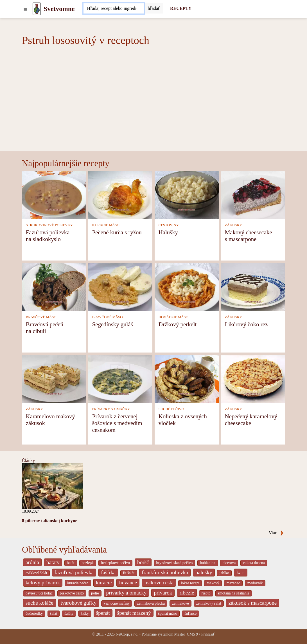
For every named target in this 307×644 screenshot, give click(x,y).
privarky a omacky (127, 593)
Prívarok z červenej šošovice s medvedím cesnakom (117, 423)
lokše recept (190, 583)
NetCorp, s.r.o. (127, 634)
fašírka (108, 572)
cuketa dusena (254, 563)
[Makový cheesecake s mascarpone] (253, 194)
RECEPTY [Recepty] (181, 8)
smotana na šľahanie (234, 593)
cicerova (229, 563)
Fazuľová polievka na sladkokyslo (48, 236)
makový (213, 583)
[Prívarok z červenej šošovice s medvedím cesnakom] (120, 378)
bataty (53, 562)
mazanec (233, 583)
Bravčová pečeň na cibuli (45, 328)
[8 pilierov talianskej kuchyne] (52, 485)
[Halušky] (187, 194)
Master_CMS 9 (186, 634)
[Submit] (154, 8)
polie (95, 593)
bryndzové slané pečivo (175, 563)
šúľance (190, 613)
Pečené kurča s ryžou (117, 232)
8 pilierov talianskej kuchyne (50, 521)
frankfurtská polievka (165, 572)
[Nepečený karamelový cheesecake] (253, 378)
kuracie (104, 583)
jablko (224, 573)
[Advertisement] (153, 109)
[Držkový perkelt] (187, 286)
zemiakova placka (151, 603)
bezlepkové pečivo (115, 563)
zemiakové (180, 603)
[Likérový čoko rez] (253, 286)
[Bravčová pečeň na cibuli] (54, 286)
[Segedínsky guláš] (120, 286)
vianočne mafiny (117, 603)
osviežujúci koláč (39, 593)
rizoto (206, 593)
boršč (143, 562)
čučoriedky (34, 613)
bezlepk (88, 563)
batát (71, 563)
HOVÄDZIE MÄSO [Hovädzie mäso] (173, 317)
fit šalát (129, 573)
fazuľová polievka (74, 572)
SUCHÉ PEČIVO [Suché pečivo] (171, 409)
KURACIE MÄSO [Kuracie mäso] (106, 225)
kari (241, 572)
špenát (103, 613)
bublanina (207, 563)
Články (28, 460)
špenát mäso (168, 613)
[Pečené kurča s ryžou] (120, 194)
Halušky (168, 232)
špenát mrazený (134, 613)
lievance (128, 583)
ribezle (187, 593)
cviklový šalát (36, 573)
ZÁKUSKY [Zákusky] (233, 225)
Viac (276, 533)
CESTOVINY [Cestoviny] (169, 225)
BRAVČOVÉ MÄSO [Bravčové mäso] (41, 317)
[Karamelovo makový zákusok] (54, 378)
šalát (54, 613)
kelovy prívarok (43, 583)
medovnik (255, 583)
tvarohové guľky (79, 603)
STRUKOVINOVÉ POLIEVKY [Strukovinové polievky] (49, 225)
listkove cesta (159, 583)
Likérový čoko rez (246, 324)
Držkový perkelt (178, 324)
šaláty (69, 613)
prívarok (163, 593)
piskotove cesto (72, 593)
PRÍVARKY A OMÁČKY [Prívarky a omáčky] (111, 409)
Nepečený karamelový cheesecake (251, 420)
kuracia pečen (78, 583)
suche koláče (39, 603)
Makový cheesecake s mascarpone (249, 236)
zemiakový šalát (209, 603)
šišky (85, 613)
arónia (32, 562)
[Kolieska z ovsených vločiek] (187, 378)
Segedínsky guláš (113, 324)
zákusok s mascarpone (253, 603)
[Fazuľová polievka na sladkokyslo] (54, 194)
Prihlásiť (208, 634)
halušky (204, 572)
